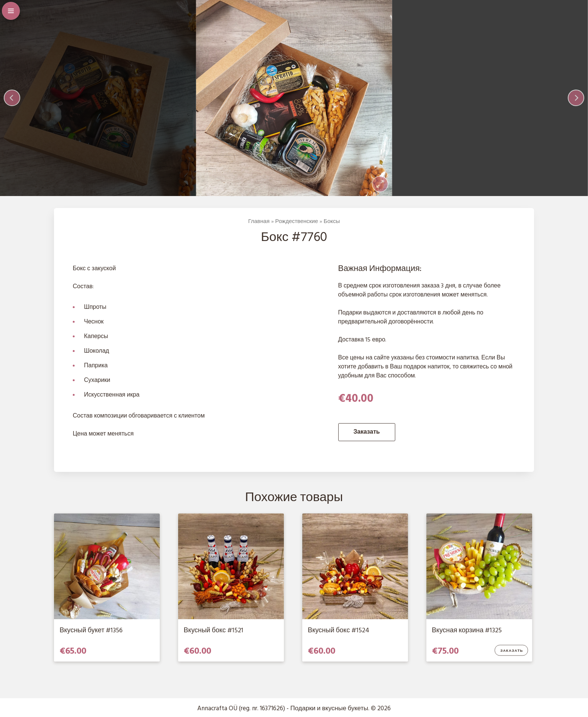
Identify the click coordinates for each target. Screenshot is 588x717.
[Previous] (12, 98)
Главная (259, 222)
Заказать (367, 432)
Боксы (332, 222)
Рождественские (297, 222)
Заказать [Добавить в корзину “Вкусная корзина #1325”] (512, 651)
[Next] (576, 98)
